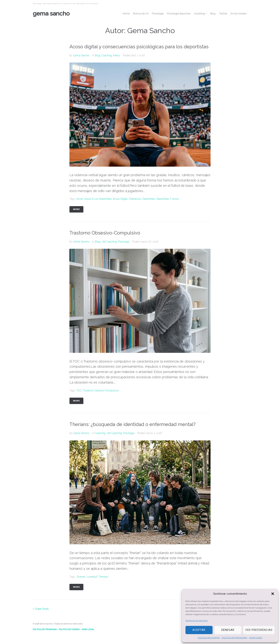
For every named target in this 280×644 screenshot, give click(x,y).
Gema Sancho (51, 13)
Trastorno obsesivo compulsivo (101, 398)
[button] (273, 594)
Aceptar (199, 630)
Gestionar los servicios (197, 620)
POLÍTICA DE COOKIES (209, 638)
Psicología (158, 14)
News (117, 63)
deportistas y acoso (168, 206)
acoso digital (120, 206)
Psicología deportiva (179, 14)
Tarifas (223, 14)
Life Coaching (109, 249)
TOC (79, 398)
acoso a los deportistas (98, 206)
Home (126, 14)
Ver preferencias (259, 630)
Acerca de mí (141, 14)
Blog (213, 14)
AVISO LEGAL (256, 638)
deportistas (149, 206)
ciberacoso (135, 206)
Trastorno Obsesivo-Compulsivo (107, 240)
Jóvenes (81, 584)
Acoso (80, 206)
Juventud (92, 584)
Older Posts (41, 616)
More (76, 216)
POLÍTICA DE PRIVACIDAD (234, 638)
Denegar (228, 630)
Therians (103, 584)
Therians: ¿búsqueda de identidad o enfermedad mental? (137, 431)
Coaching (199, 14)
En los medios (239, 14)
